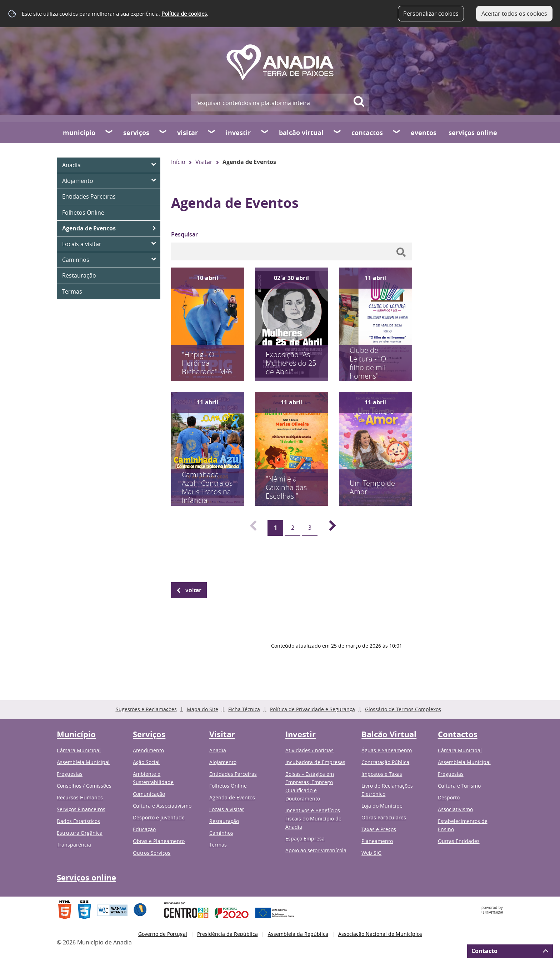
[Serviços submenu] (163, 133)
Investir (238, 133)
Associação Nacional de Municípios (380, 934)
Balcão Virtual (301, 133)
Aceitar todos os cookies (514, 14)
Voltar (193, 590)
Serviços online (473, 133)
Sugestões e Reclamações (146, 709)
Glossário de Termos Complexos (403, 709)
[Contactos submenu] (397, 133)
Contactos (367, 133)
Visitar (187, 133)
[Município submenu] (109, 133)
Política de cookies (184, 14)
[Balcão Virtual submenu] (337, 133)
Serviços (136, 133)
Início (178, 162)
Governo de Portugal (163, 934)
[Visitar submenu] (212, 133)
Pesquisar (184, 234)
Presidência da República (227, 934)
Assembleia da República (298, 934)
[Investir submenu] (265, 133)
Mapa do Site (202, 709)
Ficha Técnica (244, 709)
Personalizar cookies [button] (431, 14)
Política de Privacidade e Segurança (312, 709)
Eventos (424, 133)
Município (79, 133)
